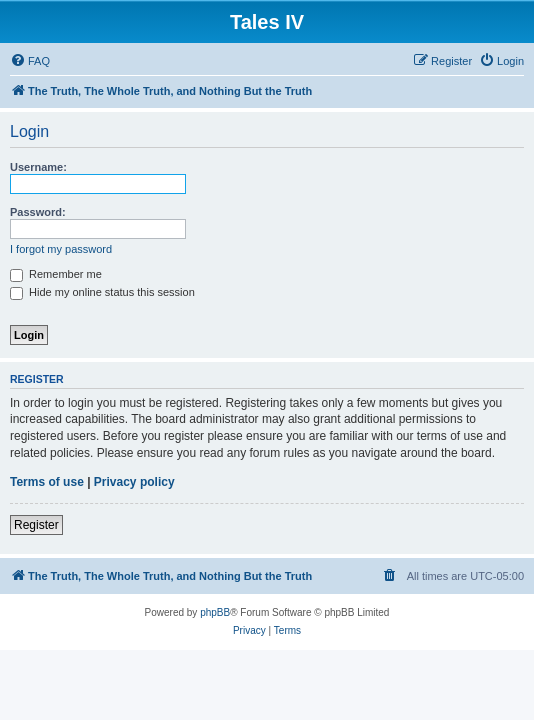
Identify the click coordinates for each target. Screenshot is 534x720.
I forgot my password (61, 249)
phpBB (215, 612)
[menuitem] (30, 61)
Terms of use (47, 482)
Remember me (56, 274)
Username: (38, 167)
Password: (38, 212)
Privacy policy (134, 482)
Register (36, 525)
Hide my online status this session (102, 292)
